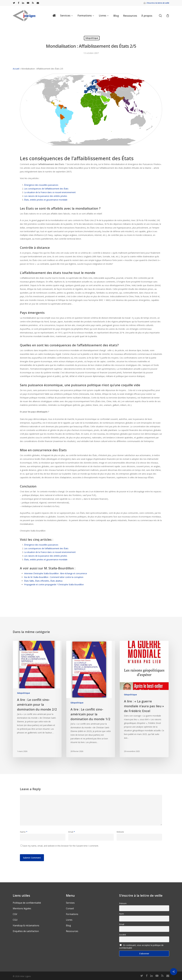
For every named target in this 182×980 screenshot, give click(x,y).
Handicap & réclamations (26, 925)
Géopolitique (92, 38)
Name (24, 832)
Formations (72, 914)
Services (70, 903)
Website (120, 832)
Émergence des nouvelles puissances (41, 185)
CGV (15, 914)
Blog (68, 925)
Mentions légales (22, 908)
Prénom (123, 903)
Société (123, 935)
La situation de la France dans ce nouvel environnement (50, 192)
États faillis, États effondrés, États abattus (43, 581)
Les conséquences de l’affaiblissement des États (46, 189)
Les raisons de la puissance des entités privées (46, 196)
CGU (15, 920)
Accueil (16, 69)
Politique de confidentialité (27, 903)
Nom (121, 914)
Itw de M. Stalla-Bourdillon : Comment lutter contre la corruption (54, 577)
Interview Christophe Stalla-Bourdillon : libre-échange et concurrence (56, 573)
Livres (69, 920)
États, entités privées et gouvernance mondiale (46, 200)
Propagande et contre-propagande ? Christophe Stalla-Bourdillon (54, 584)
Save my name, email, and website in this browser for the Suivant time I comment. (61, 846)
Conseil (70, 908)
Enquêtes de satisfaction (26, 931)
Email (72, 832)
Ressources (72, 931)
